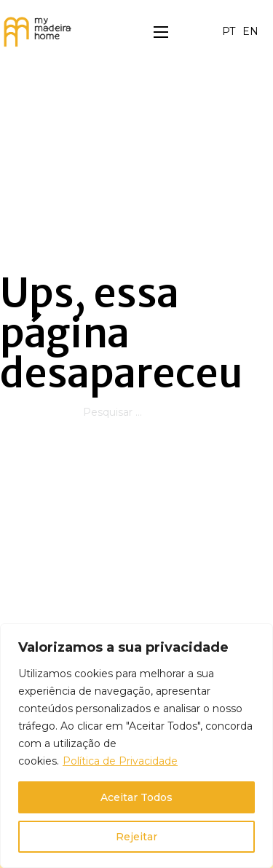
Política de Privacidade (120, 761)
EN (250, 31)
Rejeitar (136, 837)
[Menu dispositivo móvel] (161, 32)
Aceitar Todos (136, 797)
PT (229, 31)
